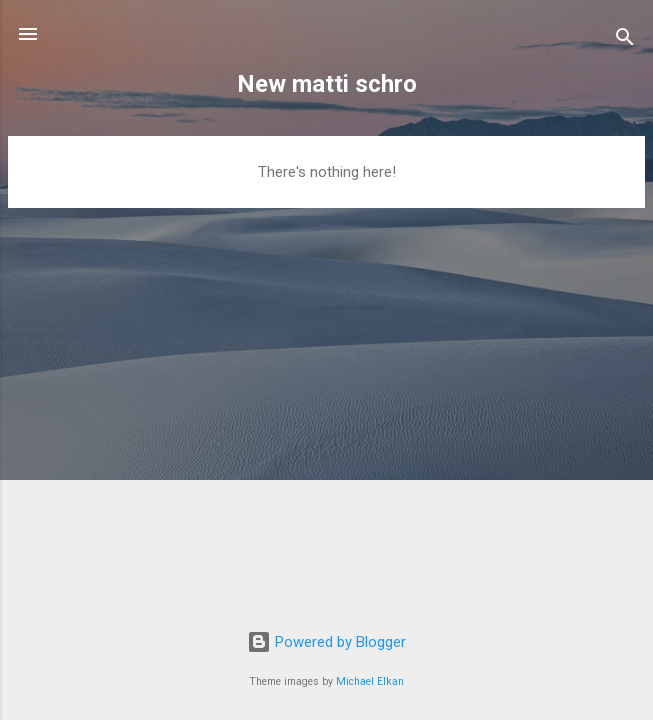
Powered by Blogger (326, 642)
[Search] (625, 40)
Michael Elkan (370, 681)
